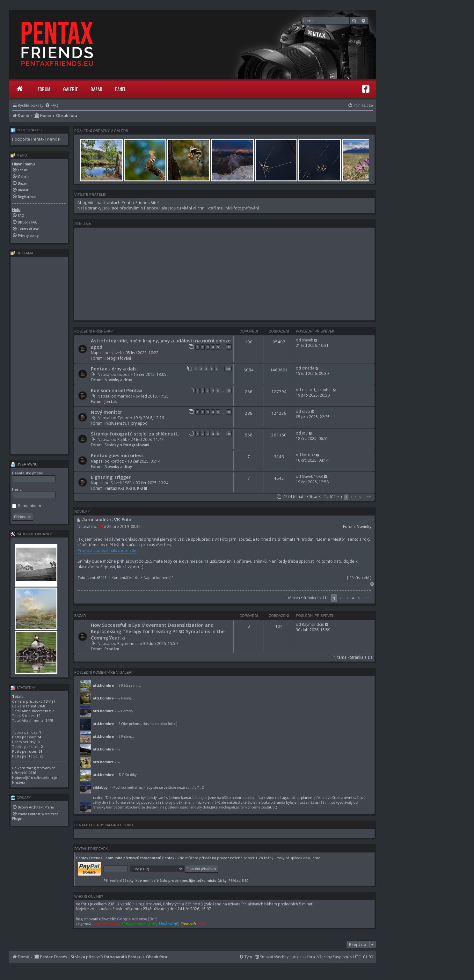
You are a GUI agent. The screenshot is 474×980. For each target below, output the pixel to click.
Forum (44, 89)
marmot (125, 396)
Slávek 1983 (121, 483)
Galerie (70, 89)
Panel (120, 89)
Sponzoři (188, 924)
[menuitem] (52, 105)
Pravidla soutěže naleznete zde (107, 550)
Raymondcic (128, 644)
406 (228, 369)
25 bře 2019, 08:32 (124, 527)
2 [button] (341, 598)
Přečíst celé (359, 578)
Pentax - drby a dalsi (114, 369)
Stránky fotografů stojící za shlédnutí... (136, 434)
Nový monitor (106, 412)
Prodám (112, 649)
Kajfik (122, 439)
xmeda (308, 368)
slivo (306, 411)
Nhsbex (19, 782)
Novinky (364, 527)
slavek (116, 353)
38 (229, 434)
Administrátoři (106, 924)
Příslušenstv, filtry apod (126, 423)
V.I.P (201, 924)
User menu (24, 464)
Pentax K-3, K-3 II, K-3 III (126, 488)
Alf (101, 527)
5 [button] (360, 497)
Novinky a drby (118, 380)
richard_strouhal (317, 390)
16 (229, 412)
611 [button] (369, 497)
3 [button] (351, 497)
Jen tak (111, 402)
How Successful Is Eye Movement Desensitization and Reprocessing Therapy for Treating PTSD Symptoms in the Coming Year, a (158, 631)
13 (229, 347)
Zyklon (123, 418)
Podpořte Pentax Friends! (36, 139)
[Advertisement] (224, 274)
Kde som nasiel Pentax (117, 390)
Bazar (96, 89)
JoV (305, 433)
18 (229, 390)
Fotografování (118, 358)
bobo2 (124, 374)
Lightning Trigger (111, 477)
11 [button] (368, 598)
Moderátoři (168, 924)
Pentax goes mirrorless (117, 455)
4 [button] (356, 497)
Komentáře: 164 (125, 578)
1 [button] (342, 497)
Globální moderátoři (138, 924)
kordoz (117, 461)
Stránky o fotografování (127, 445)
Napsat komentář (158, 578)
